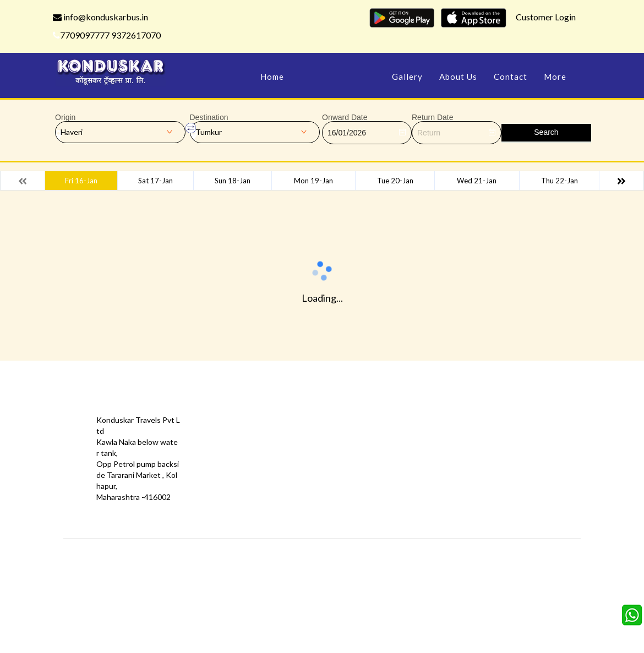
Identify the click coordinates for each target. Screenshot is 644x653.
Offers (215, 425)
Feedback (303, 442)
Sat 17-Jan (155, 181)
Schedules (388, 442)
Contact (511, 77)
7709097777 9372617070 (107, 35)
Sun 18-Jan (233, 181)
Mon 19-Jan (313, 181)
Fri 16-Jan (81, 181)
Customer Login (546, 17)
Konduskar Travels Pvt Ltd (369, 555)
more (555, 77)
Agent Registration (236, 491)
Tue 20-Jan (395, 181)
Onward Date (345, 117)
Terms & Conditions (321, 458)
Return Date (432, 117)
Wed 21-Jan (477, 181)
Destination (209, 117)
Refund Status (395, 458)
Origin (65, 117)
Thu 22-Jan (560, 181)
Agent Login (390, 475)
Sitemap (300, 475)
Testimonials (225, 442)
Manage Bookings (338, 77)
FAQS (296, 491)
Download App (228, 475)
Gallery (407, 77)
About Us (458, 77)
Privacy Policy (227, 458)
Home (272, 77)
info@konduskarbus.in (100, 17)
